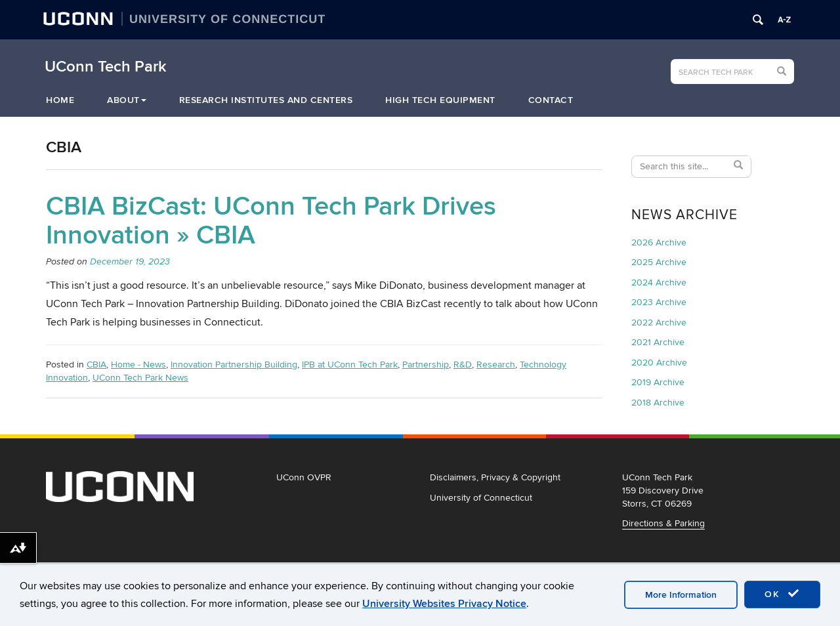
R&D (463, 365)
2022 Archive (659, 323)
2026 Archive (659, 242)
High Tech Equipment (440, 100)
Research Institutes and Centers (266, 100)
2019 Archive (658, 382)
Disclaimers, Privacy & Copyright (495, 477)
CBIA (96, 365)
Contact (551, 100)
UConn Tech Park (106, 67)
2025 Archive (659, 262)
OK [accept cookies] (782, 594)
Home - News (138, 365)
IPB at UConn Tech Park (350, 365)
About (127, 100)
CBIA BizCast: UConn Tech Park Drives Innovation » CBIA (271, 221)
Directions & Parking (663, 523)
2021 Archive (658, 342)
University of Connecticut (481, 498)
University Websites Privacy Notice (444, 604)
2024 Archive (659, 282)
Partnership (426, 365)
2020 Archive (659, 363)
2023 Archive (659, 302)
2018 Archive (658, 403)
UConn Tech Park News (140, 378)
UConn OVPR (304, 477)
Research (496, 365)
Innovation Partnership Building (234, 365)
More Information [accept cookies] (681, 595)
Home (60, 100)
